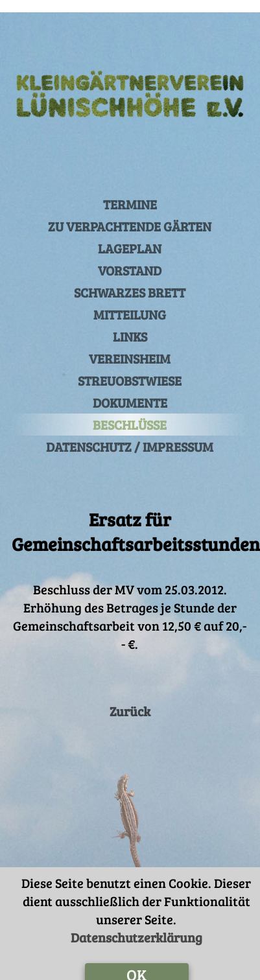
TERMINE (130, 192)
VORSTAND (130, 258)
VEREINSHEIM (130, 346)
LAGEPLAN (130, 236)
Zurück (130, 699)
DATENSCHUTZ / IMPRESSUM (130, 434)
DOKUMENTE (130, 390)
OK (136, 962)
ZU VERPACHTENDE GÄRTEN (130, 214)
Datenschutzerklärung (136, 925)
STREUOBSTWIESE (130, 368)
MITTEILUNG (130, 302)
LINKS (130, 324)
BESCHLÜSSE (130, 412)
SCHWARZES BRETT (130, 280)
